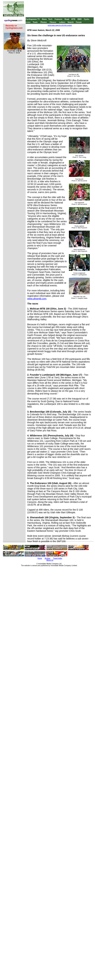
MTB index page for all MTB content (60, 25)
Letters (62, 22)
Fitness (53, 22)
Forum (79, 22)
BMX (80, 19)
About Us (50, 560)
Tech (50, 19)
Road (67, 19)
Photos (44, 22)
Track (35, 22)
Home (40, 558)
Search (71, 22)
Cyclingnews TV (33, 19)
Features (59, 19)
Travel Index (58, 558)
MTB (73, 19)
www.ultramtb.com (37, 299)
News (44, 19)
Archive (47, 558)
